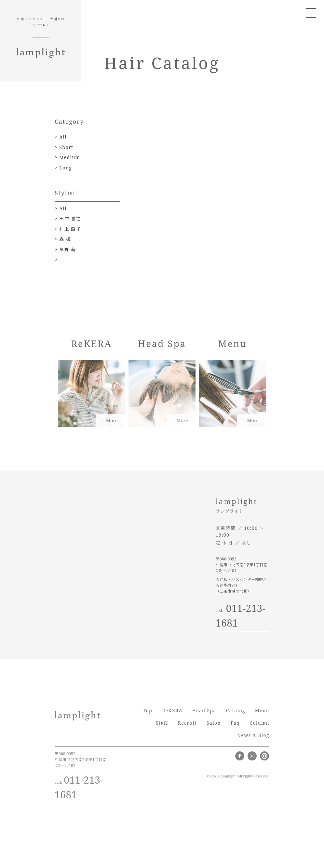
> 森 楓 (63, 239)
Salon (214, 723)
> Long (63, 168)
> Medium (67, 157)
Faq (235, 723)
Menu (262, 710)
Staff (162, 723)
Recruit (187, 723)
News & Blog (253, 735)
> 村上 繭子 (68, 229)
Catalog (236, 710)
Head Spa (204, 710)
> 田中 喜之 (68, 218)
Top (148, 710)
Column (259, 723)
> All (61, 137)
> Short (64, 147)
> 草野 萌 (65, 249)
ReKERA (172, 710)
